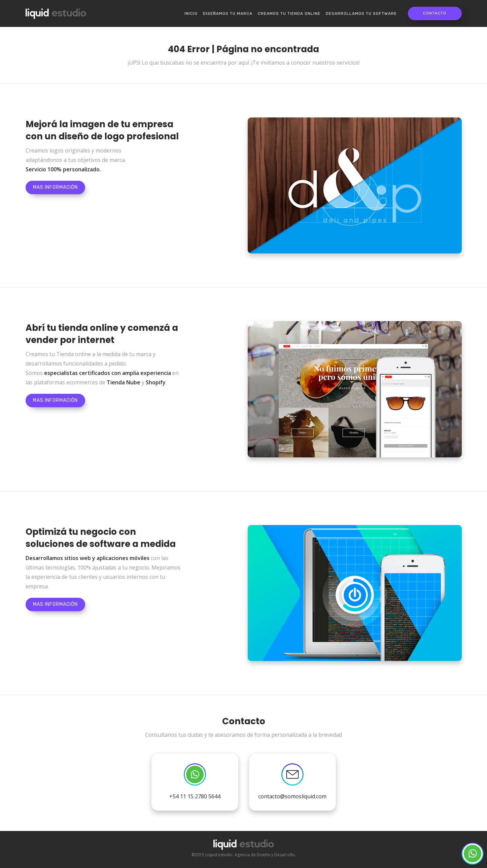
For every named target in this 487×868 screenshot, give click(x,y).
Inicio (191, 13)
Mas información (55, 187)
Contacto (435, 13)
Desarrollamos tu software (361, 13)
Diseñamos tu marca (228, 13)
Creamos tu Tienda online (289, 13)
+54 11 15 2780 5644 (195, 782)
